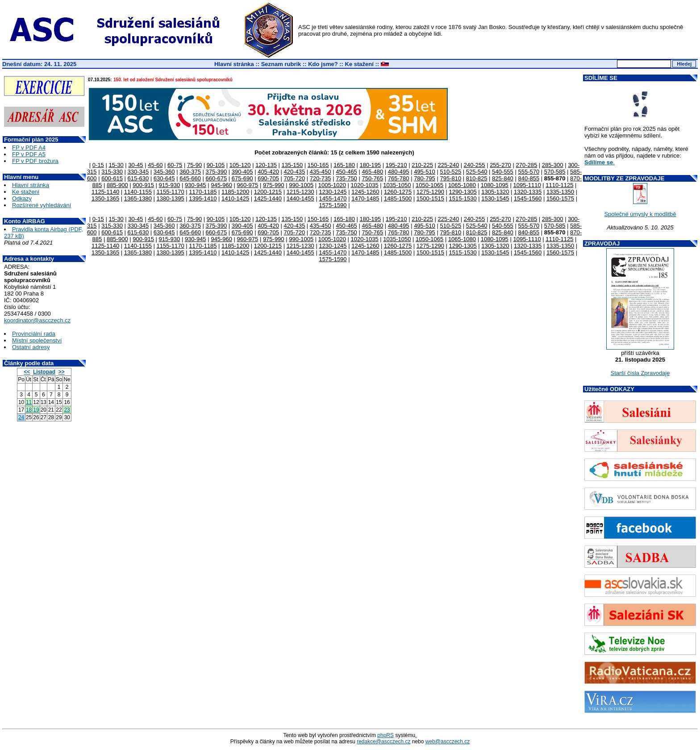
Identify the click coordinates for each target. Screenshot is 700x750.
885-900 (117, 185)
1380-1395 (171, 198)
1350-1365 (105, 198)
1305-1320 (495, 192)
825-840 (503, 178)
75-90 (194, 165)
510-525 (450, 172)
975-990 (274, 185)
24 (21, 417)
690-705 (268, 178)
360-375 (190, 172)
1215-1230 (300, 192)
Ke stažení (359, 64)
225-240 (448, 165)
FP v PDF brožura (35, 161)
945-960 (221, 185)
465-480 (372, 172)
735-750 (346, 178)
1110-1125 (559, 185)
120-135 (266, 165)
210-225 (422, 165)
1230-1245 (333, 192)
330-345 (138, 172)
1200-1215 (268, 192)
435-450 (321, 172)
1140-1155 (138, 192)
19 (36, 410)
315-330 (112, 172)
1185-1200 (235, 192)
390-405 (242, 172)
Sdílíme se (599, 162)
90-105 (216, 165)
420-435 (294, 172)
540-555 (503, 172)
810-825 (477, 178)
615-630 (138, 178)
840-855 (529, 178)
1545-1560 (528, 198)
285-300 (553, 165)
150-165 (318, 165)
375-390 (217, 172)
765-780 (399, 178)
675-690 (242, 178)
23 (67, 410)
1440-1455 (300, 198)
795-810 (450, 178)
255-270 (500, 165)
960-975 (248, 185)
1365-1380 (138, 198)
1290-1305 (463, 192)
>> (62, 372)
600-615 (112, 178)
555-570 (529, 172)
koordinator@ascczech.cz (37, 320)
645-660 (190, 178)
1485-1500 (398, 198)
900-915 (143, 185)
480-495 (399, 172)
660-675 (217, 178)
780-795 (425, 178)
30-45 (135, 165)
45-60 (155, 165)
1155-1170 (171, 192)
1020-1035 (365, 185)
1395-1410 (203, 198)
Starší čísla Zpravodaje (640, 373)
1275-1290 (430, 192)
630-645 (164, 178)
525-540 (477, 172)
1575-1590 (333, 205)
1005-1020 (332, 185)
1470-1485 (365, 198)
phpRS (385, 735)
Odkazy (22, 198)
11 (29, 402)
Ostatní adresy (31, 347)
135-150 (292, 165)
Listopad (44, 372)
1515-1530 (463, 198)
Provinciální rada (34, 334)
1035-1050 (397, 185)
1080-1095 (495, 185)
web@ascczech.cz (448, 742)
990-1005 (301, 185)
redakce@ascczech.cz (383, 742)
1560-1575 (560, 198)
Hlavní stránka (234, 64)
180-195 (371, 165)
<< (27, 372)
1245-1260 (365, 192)
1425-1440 (268, 198)
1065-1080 (462, 185)
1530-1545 (495, 198)
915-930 (170, 185)
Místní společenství (37, 340)
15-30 (116, 165)
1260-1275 (398, 192)
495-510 (425, 172)
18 (29, 410)
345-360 (164, 172)
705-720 (294, 178)
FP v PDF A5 (29, 154)
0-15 (98, 165)
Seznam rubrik (281, 64)
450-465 (346, 172)
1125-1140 (105, 192)
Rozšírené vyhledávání (42, 205)
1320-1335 (528, 192)
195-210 (396, 165)
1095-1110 (527, 185)
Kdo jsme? (323, 64)
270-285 (526, 165)
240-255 (475, 165)
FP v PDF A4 (29, 148)
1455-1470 (333, 198)
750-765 (372, 178)
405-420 (268, 172)
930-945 (196, 185)
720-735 (321, 178)
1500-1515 (430, 198)
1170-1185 (203, 192)
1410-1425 (235, 198)
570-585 (555, 172)
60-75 (175, 165)
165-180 (344, 165)
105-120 (240, 165)
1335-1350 (560, 192)
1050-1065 (429, 185)
